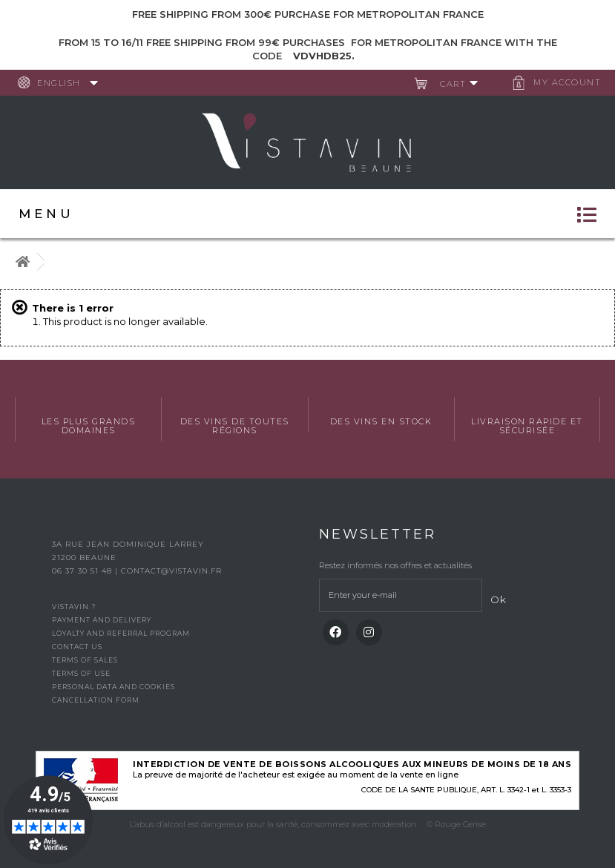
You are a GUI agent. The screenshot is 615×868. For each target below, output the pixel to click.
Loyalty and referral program (121, 633)
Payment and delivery (102, 620)
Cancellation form (96, 700)
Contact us (77, 647)
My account (567, 82)
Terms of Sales (85, 660)
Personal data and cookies (114, 687)
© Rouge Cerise (456, 824)
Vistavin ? (74, 606)
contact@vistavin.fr (171, 571)
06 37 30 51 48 (83, 571)
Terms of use (81, 673)
